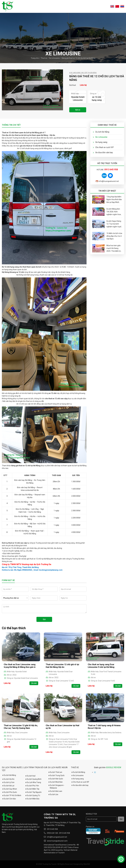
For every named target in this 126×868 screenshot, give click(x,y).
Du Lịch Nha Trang (33, 782)
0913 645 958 (52, 829)
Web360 (87, 864)
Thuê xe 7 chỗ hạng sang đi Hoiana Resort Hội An (104, 727)
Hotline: (107, 170)
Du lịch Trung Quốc (56, 775)
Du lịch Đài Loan (55, 791)
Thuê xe (44, 58)
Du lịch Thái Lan (55, 772)
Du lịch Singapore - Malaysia (56, 787)
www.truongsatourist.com (57, 841)
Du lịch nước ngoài (58, 767)
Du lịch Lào (53, 794)
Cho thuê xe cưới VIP (103, 147)
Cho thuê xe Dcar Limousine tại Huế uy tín (62, 727)
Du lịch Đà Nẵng (101, 132)
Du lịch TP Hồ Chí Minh (12, 795)
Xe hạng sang (100, 142)
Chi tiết (34, 683)
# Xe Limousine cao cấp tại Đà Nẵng (83, 73)
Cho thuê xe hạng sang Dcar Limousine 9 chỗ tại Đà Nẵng (101, 666)
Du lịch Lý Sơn (8, 782)
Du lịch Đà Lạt (8, 786)
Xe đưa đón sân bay (103, 152)
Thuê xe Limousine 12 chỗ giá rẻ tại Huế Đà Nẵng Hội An (62, 666)
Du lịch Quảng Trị (32, 795)
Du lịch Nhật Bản (55, 782)
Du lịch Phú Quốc (9, 792)
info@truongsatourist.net (107, 181)
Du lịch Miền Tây (32, 789)
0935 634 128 (52, 833)
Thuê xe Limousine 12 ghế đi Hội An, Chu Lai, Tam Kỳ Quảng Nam (21, 727)
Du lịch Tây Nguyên (33, 792)
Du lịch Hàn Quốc (55, 779)
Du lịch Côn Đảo (9, 799)
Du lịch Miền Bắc (32, 799)
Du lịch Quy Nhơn (9, 789)
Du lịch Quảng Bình (33, 779)
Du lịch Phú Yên (32, 786)
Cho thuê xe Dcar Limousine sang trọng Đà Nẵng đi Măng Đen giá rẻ (20, 666)
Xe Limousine (54, 58)
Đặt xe (78, 110)
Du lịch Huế (30, 776)
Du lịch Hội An (8, 779)
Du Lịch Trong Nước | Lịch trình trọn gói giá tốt (25, 769)
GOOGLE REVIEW (114, 767)
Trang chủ (35, 58)
